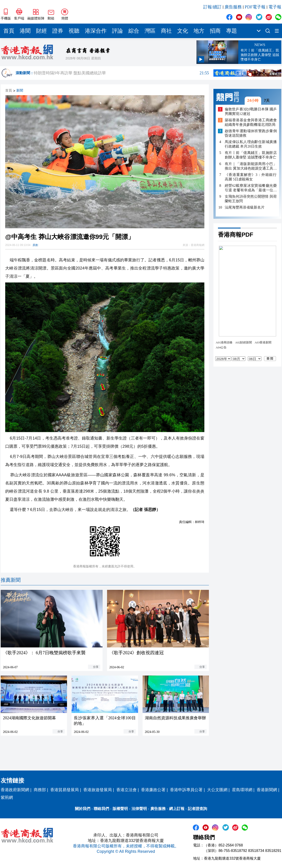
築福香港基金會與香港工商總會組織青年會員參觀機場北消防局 (251, 122)
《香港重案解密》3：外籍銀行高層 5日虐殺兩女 (251, 177)
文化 (183, 31)
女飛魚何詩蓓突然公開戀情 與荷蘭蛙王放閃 (251, 199)
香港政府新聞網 (15, 790)
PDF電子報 (255, 7)
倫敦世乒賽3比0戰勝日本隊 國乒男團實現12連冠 (251, 111)
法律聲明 (139, 809)
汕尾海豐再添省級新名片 (245, 207)
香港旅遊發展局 (98, 790)
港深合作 (96, 31)
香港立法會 (127, 790)
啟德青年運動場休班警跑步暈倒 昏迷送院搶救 (251, 133)
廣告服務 (233, 7)
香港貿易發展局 (65, 790)
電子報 (275, 7)
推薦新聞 (11, 580)
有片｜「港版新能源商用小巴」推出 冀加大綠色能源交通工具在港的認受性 (251, 166)
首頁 (9, 31)
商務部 (40, 790)
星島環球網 (242, 790)
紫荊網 (7, 797)
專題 (232, 31)
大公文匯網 (217, 790)
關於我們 (83, 809)
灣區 (150, 31)
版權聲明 (120, 809)
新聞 (20, 91)
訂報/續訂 (212, 7)
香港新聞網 (267, 790)
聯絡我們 (101, 809)
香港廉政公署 (153, 790)
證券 (58, 31)
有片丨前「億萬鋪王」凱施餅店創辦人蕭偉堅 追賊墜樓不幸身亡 (251, 155)
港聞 (25, 31)
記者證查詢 (197, 809)
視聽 (74, 31)
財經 (41, 31)
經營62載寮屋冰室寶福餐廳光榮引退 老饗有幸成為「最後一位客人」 (251, 188)
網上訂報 (177, 809)
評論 (117, 31)
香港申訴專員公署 (186, 790)
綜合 (134, 31)
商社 (166, 31)
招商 (215, 31)
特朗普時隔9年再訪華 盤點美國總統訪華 (121, 73)
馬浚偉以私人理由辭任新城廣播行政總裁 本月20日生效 (251, 144)
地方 (199, 31)
